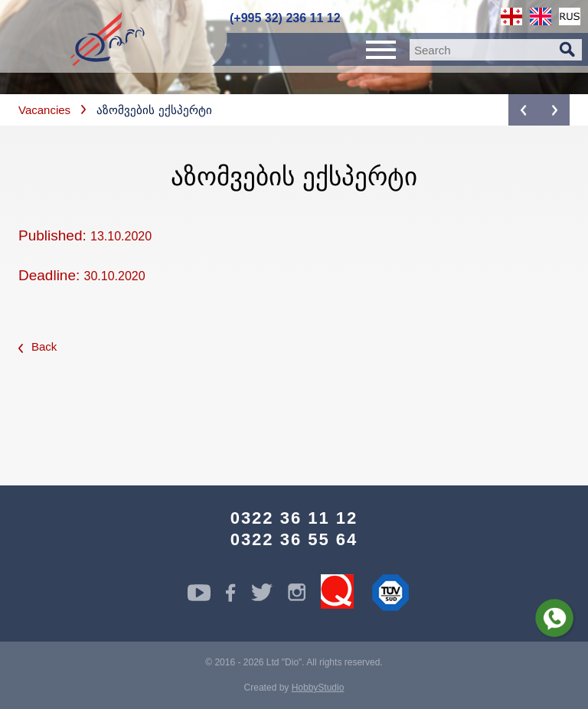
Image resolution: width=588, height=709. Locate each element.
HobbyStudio (318, 688)
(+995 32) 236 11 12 (285, 18)
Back (38, 346)
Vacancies (44, 110)
